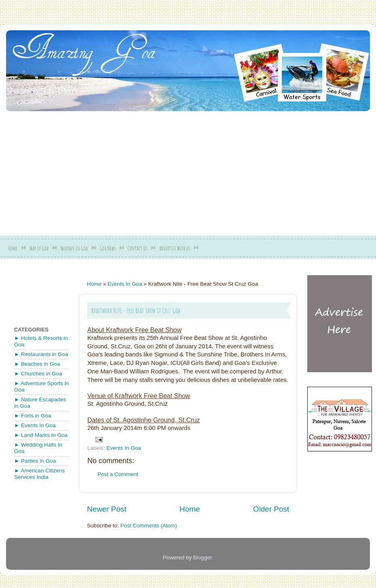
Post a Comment (118, 474)
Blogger (203, 557)
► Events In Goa (35, 425)
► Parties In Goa (35, 461)
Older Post (271, 509)
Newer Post (107, 509)
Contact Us (137, 248)
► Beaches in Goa (37, 364)
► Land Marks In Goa (41, 435)
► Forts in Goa (33, 416)
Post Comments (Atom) (149, 526)
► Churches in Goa (38, 374)
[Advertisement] (134, 171)
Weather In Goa (74, 248)
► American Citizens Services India (39, 474)
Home (13, 248)
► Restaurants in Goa (41, 354)
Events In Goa (125, 284)
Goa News (108, 248)
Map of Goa (39, 248)
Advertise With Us (175, 248)
